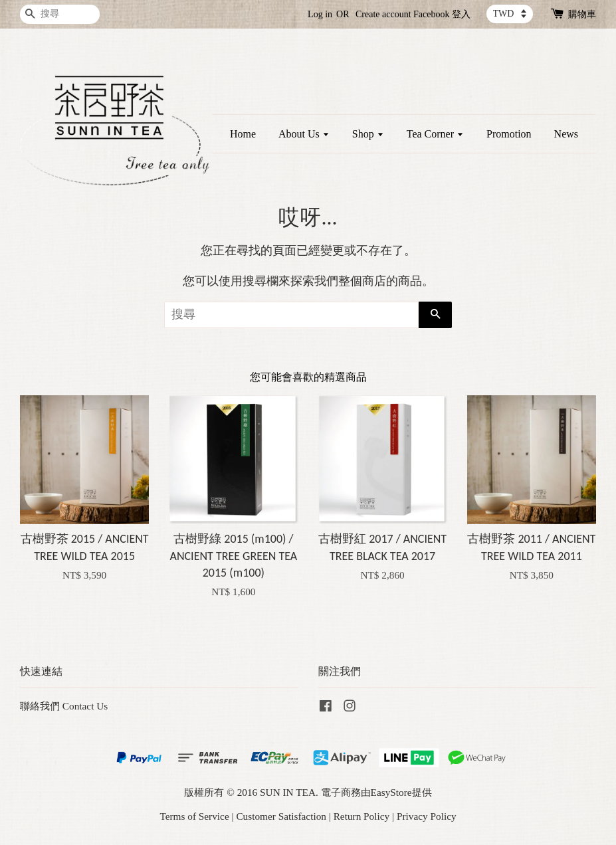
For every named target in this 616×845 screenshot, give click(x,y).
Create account (383, 14)
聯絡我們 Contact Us (64, 706)
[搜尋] (60, 14)
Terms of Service (194, 816)
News (566, 134)
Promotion (509, 134)
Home (243, 134)
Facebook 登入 (442, 14)
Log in (320, 14)
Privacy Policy (427, 816)
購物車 (582, 14)
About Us (304, 134)
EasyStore (391, 792)
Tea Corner (435, 134)
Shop (368, 134)
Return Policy (362, 816)
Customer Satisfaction (281, 816)
